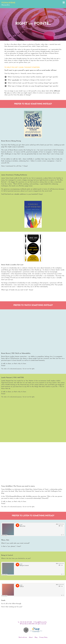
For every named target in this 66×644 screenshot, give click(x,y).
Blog (36, 637)
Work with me (23, 637)
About (31, 637)
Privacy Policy (43, 637)
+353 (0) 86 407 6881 (26, 622)
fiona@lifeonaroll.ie (41, 622)
